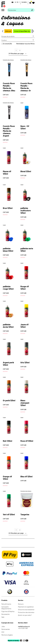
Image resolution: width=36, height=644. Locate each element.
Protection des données (26, 612)
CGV (3, 632)
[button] (18, 36)
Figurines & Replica (8, 611)
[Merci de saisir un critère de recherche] (18, 10)
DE (15, 2)
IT (19, 2)
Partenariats (6, 629)
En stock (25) (7, 44)
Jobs (3, 626)
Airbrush (8, 31)
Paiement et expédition (26, 607)
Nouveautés (6, 614)
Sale (3, 617)
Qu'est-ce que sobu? (25, 615)
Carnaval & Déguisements (6, 608)
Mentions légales (7, 635)
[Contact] (12, 2)
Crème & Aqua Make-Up (22, 31)
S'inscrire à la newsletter (26, 610)
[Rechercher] (32, 10)
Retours (21, 604)
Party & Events (6, 604)
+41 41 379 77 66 (23, 628)
